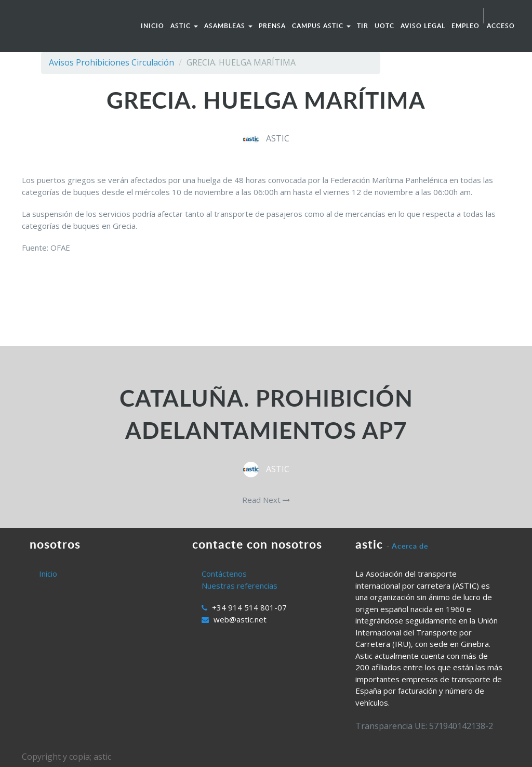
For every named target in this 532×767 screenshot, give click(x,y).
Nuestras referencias (240, 586)
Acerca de (410, 546)
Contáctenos (224, 574)
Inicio (48, 574)
